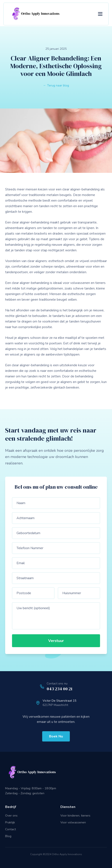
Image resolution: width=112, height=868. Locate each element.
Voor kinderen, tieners (75, 816)
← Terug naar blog (56, 85)
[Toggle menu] (100, 14)
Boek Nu (56, 737)
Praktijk (10, 822)
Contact (10, 829)
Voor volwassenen (73, 822)
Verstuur (57, 641)
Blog (8, 836)
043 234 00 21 (60, 689)
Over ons (11, 816)
